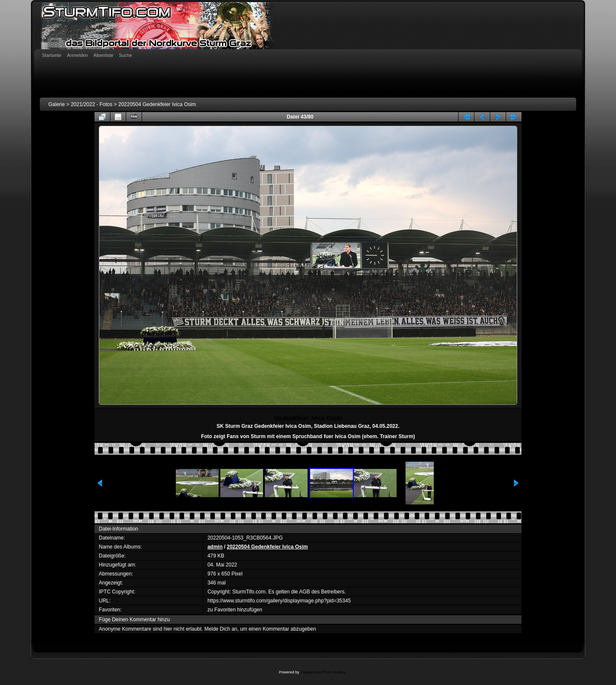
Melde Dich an (221, 629)
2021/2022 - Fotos (91, 104)
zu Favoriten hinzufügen (235, 610)
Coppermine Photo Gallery (323, 672)
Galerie (57, 104)
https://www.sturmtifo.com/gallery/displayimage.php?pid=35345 (279, 601)
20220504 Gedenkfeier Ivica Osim (157, 104)
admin (215, 547)
